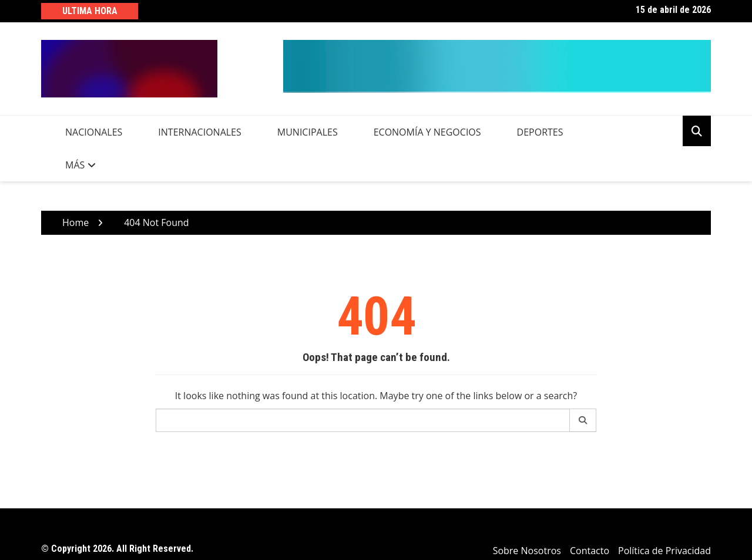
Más (75, 165)
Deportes (540, 132)
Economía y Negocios (427, 132)
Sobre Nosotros (527, 551)
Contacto (590, 551)
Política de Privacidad (664, 551)
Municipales (308, 132)
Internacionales (199, 132)
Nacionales (94, 132)
